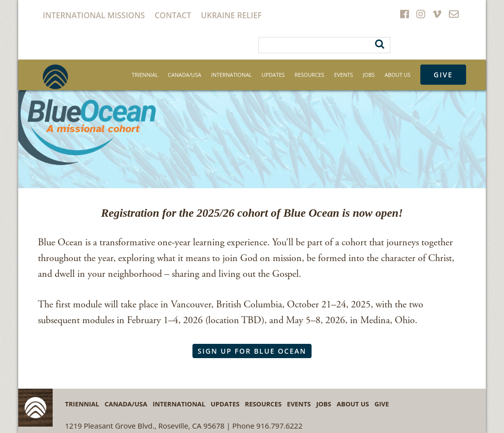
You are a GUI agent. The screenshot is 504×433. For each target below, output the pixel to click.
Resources (310, 75)
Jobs (369, 75)
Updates (273, 75)
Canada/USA (185, 75)
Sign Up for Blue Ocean (252, 351)
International (232, 75)
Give (443, 75)
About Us (397, 75)
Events (344, 75)
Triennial (145, 75)
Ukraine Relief (231, 15)
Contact (173, 15)
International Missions (94, 15)
